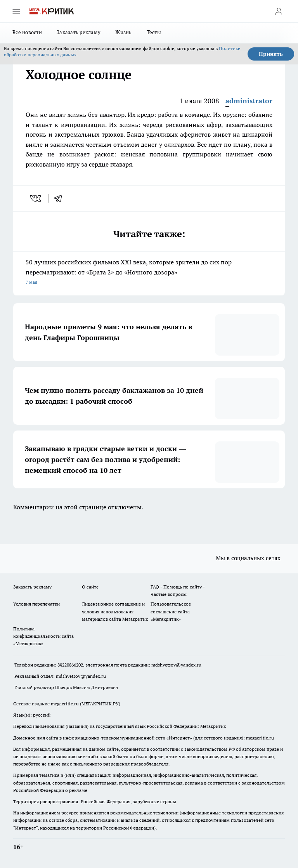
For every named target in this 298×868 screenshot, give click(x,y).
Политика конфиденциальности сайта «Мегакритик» (43, 636)
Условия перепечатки (36, 604)
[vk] (36, 198)
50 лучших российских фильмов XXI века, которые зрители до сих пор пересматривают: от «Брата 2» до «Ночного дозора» (149, 273)
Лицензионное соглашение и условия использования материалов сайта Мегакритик (115, 611)
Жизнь (123, 32)
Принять (271, 54)
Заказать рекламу (79, 32)
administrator (249, 101)
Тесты (154, 32)
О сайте (90, 587)
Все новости (27, 32)
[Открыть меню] (16, 11)
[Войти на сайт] (279, 11)
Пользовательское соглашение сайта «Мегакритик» (171, 611)
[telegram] (61, 198)
